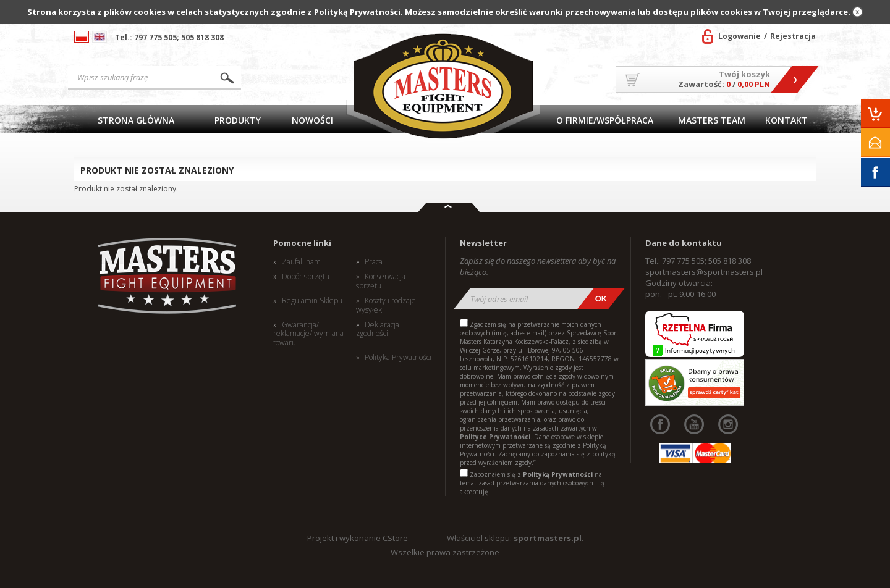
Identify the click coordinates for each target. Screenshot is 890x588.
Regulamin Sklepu (312, 301)
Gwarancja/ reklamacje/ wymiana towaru (308, 334)
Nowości (312, 120)
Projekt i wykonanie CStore (358, 538)
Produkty (238, 120)
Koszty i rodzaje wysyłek (386, 305)
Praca (374, 262)
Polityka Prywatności (398, 358)
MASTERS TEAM (712, 120)
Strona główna (136, 120)
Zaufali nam (301, 262)
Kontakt (786, 120)
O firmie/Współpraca (605, 120)
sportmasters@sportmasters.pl (704, 272)
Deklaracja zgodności (378, 330)
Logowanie (740, 36)
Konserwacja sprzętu (381, 281)
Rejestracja (793, 36)
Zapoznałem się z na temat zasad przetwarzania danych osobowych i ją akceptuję (532, 483)
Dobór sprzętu (306, 277)
